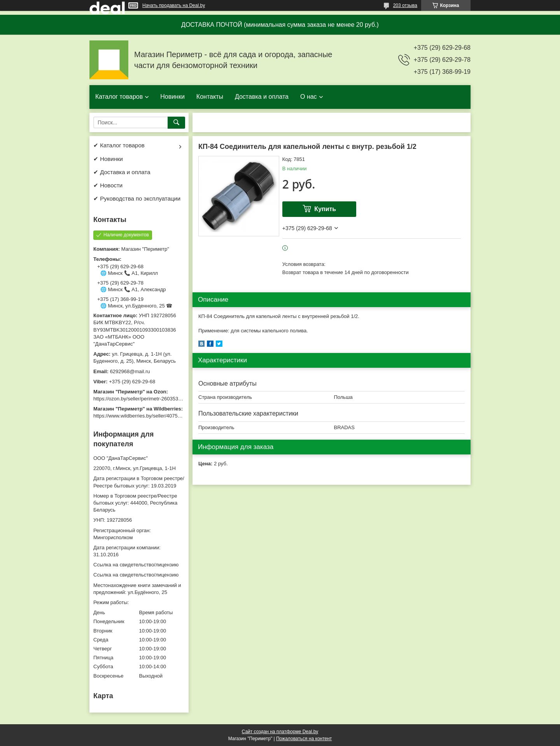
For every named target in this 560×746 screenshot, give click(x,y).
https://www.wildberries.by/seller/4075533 (140, 416)
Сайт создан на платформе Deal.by (280, 732)
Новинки (172, 97)
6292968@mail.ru (130, 371)
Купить (325, 209)
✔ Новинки (108, 159)
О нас (309, 97)
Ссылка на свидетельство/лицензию (136, 565)
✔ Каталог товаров (119, 145)
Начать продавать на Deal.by (174, 5)
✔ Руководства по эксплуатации (137, 198)
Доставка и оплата (262, 97)
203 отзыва (405, 5)
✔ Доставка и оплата (122, 172)
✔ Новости (108, 185)
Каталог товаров (119, 97)
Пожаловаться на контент (304, 739)
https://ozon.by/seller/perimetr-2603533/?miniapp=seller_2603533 (167, 399)
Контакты (210, 97)
